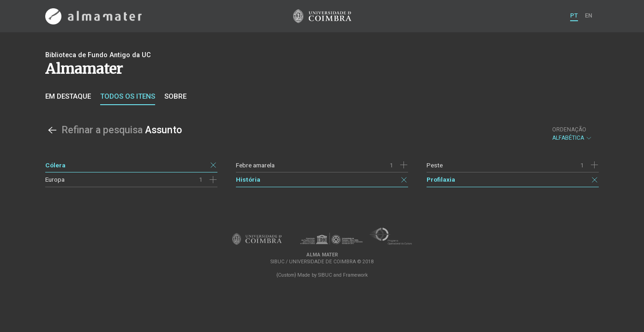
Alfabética (572, 134)
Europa (55, 179)
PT (574, 15)
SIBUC (325, 275)
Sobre (175, 96)
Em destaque (68, 96)
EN (589, 15)
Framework (355, 275)
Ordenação (569, 130)
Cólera (55, 165)
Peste (435, 165)
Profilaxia (441, 179)
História (248, 179)
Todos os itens (128, 96)
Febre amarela (255, 165)
